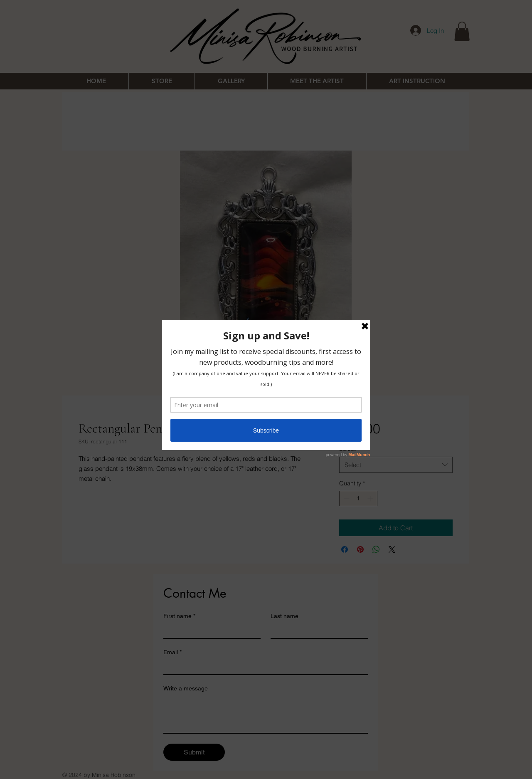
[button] (462, 31)
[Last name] (317, 631)
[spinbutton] (358, 498)
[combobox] (396, 465)
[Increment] (371, 498)
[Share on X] (392, 549)
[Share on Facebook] (345, 549)
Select (349, 449)
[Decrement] (346, 498)
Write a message (186, 688)
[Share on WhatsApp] (376, 549)
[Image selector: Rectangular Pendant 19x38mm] (257, 391)
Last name (284, 616)
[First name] (209, 631)
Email (172, 652)
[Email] (263, 667)
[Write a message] (266, 714)
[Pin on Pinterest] (360, 549)
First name (179, 616)
